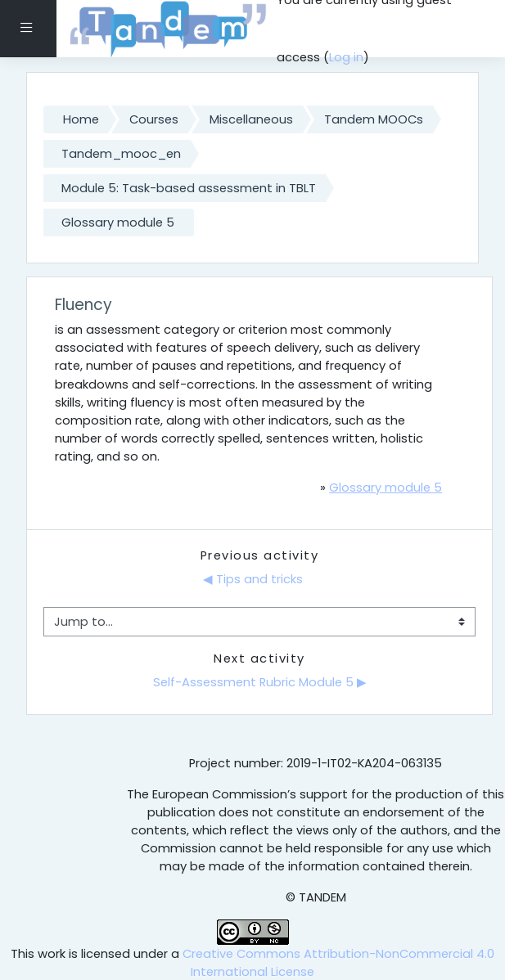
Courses (154, 119)
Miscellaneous (251, 119)
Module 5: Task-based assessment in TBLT (189, 188)
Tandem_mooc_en (121, 154)
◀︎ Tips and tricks (255, 579)
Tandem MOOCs (374, 119)
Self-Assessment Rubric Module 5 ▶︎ (260, 682)
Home (81, 119)
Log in (346, 57)
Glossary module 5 (118, 223)
